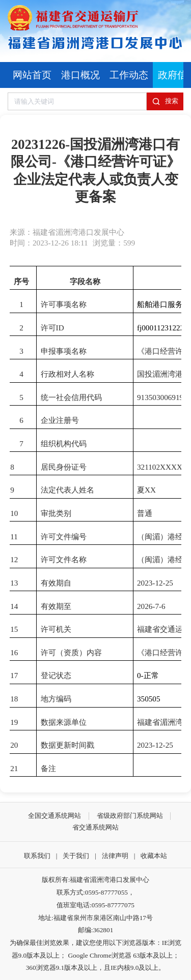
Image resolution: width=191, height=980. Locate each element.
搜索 (165, 101)
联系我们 (37, 856)
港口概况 (80, 75)
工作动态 (129, 75)
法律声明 (115, 856)
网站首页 (32, 75)
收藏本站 (154, 856)
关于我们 (76, 856)
